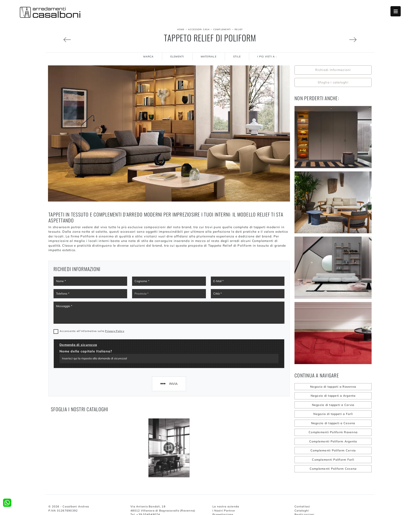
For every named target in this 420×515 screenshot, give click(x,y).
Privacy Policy (115, 331)
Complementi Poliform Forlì (333, 460)
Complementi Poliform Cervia (333, 450)
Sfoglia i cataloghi (333, 82)
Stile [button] (237, 56)
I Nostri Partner (224, 510)
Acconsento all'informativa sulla (92, 331)
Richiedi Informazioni (333, 70)
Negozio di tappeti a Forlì (333, 414)
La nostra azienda (226, 506)
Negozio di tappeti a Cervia (333, 405)
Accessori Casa (199, 29)
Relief (239, 29)
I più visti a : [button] (267, 56)
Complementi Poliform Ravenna (333, 432)
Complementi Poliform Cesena (333, 469)
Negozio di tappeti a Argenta (333, 396)
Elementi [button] (177, 56)
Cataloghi (302, 510)
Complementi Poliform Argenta (333, 441)
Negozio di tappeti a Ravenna (333, 387)
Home (181, 29)
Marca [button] (148, 56)
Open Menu (396, 11)
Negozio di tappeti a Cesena (333, 423)
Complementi (222, 29)
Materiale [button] (209, 56)
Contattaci (302, 506)
